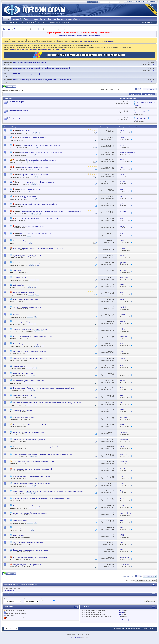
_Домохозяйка (15, 257)
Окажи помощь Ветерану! (89, 33)
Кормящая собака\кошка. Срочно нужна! (41, 160)
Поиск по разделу (149, 94)
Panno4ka (13, 471)
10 (35, 493)
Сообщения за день (11, 22)
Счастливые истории (17, 102)
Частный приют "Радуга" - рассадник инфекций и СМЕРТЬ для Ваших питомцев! (51, 211)
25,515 (153, 70)
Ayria (12, 383)
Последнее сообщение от (128, 127)
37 (113, 189)
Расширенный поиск (148, 22)
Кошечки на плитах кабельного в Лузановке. (29, 440)
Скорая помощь (26, 130)
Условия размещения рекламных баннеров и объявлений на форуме (79, 35)
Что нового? (17, 19)
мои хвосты (17, 315)
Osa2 (12, 140)
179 (43, 346)
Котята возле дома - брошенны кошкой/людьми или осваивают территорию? (41, 498)
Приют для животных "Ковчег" (24, 292)
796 (113, 506)
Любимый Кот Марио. (21, 241)
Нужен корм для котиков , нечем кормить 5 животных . (33, 337)
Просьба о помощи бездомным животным (28, 432)
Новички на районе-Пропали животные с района (39, 204)
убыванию (57, 601)
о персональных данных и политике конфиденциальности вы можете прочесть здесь (38, 49)
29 (113, 528)
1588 (37, 133)
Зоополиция (17, 270)
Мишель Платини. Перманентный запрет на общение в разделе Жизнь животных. (42, 80)
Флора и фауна (37, 29)
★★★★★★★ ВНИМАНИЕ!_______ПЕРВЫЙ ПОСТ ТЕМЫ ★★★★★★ (47, 219)
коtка (12, 228)
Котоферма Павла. (20, 278)
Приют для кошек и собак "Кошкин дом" (27, 506)
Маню (12, 302)
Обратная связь (119, 628)
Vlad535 (13, 360)
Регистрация (151, 2)
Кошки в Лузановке (20, 521)
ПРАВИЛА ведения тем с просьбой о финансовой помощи (34, 74)
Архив (146, 628)
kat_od (12, 155)
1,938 (112, 381)
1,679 (112, 403)
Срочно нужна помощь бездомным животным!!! (30, 513)
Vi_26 (12, 376)
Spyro (12, 500)
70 (36, 155)
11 (36, 486)
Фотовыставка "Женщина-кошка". (33, 226)
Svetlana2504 (14, 552)
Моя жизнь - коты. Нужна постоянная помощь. (30, 329)
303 (113, 454)
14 (113, 432)
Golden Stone (15, 214)
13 (37, 199)
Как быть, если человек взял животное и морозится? (32, 469)
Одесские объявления (74, 19)
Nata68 (12, 317)
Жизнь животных (51, 29)
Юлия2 (12, 405)
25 (113, 233)
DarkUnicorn (14, 537)
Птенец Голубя (18, 535)
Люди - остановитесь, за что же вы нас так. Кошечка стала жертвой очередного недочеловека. (48, 491)
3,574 (112, 344)
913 (113, 145)
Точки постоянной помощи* (31, 189)
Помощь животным (106, 33)
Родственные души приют (22, 410)
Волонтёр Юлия (15, 515)
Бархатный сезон (19, 366)
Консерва (13, 148)
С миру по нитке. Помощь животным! (34, 167)
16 (39, 456)
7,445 (112, 292)
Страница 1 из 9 (129, 89)
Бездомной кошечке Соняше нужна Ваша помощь (31, 476)
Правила (27, 19)
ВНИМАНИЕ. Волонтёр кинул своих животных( (30, 359)
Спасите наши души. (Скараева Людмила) (28, 381)
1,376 (112, 182)
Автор (14, 127)
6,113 (112, 167)
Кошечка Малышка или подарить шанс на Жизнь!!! (32, 484)
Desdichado (14, 530)
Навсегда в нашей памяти (19, 111)
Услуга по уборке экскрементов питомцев (28, 543)
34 (35, 140)
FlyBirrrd (13, 243)
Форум (7, 19)
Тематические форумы (21, 29)
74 (113, 329)
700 (113, 520)
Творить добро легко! (54, 33)
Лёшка (12, 427)
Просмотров (110, 127)
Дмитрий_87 (14, 544)
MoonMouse (14, 185)
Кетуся (12, 478)
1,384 (112, 152)
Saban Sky (14, 434)
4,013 (112, 174)
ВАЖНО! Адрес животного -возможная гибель (30, 62)
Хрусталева (14, 457)
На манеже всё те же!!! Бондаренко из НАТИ (29, 425)
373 (37, 295)
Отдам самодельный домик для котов (27, 256)
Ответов (103, 127)
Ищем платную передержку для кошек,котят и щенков (41, 145)
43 (113, 557)
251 (113, 277)
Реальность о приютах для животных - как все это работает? (35, 447)
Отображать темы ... (10, 599)
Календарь (31, 22)
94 (35, 390)
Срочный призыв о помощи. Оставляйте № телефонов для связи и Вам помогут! (42, 68)
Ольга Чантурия (16, 347)
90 (113, 285)
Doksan (13, 250)
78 (113, 373)
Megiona (7, 64)
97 (35, 383)
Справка (22, 22)
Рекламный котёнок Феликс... (145, 102)
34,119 (153, 82)
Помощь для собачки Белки (23, 373)
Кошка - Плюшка (16, 332)
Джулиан (13, 170)
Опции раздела (135, 94)
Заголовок (8, 127)
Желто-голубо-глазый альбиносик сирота (28, 528)
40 (38, 508)
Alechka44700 (15, 560)
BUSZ (12, 192)
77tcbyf (12, 288)
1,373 (112, 160)
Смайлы (121, 613)
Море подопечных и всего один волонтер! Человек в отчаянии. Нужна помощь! (42, 454)
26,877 (153, 64)
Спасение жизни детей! (71, 33)
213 (113, 483)
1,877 (112, 388)
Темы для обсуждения (17, 118)
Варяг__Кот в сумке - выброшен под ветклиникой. (31, 263)
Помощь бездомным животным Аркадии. (28, 344)
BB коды (121, 610)
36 (113, 351)
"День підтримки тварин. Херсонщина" (27, 307)
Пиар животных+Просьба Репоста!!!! (34, 175)
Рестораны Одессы (56, 19)
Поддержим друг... (142, 118)
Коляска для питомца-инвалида (24, 417)
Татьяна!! (13, 508)
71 (36, 317)
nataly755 (13, 280)
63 (113, 395)
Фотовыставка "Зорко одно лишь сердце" (36, 233)
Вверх (154, 581)
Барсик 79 (13, 463)
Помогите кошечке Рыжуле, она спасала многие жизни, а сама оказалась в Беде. (43, 388)
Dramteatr (13, 309)
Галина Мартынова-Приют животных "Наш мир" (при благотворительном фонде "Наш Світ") (47, 403)
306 (38, 169)
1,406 (112, 314)
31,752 (112, 130)
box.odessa (14, 177)
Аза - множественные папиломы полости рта (29, 351)
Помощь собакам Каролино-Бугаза (26, 300)
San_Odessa (14, 419)
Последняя (151, 89)
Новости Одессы (39, 19)
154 (35, 368)
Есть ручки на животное (29, 197)
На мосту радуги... (142, 111)
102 (38, 265)
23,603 (153, 76)
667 (113, 138)
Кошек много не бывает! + (22, 395)
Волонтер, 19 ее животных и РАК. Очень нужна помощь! (41, 153)
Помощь (130, 2)
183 (113, 491)
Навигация (66, 22)
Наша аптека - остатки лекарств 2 (33, 138)
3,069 (112, 366)
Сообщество (41, 22)
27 (113, 204)
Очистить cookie (140, 2)
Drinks (12, 449)
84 (36, 405)
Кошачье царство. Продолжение (25, 322)
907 (113, 211)
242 (113, 197)
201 (39, 177)
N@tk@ (12, 162)
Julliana (13, 441)
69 (36, 162)
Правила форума (128, 620)
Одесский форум (76, 637)
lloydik (12, 523)
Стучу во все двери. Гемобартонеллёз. (27, 565)
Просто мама (14, 412)
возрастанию (46, 601)
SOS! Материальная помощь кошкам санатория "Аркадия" (35, 462)
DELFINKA (14, 272)
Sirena (6, 590)
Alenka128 (13, 338)
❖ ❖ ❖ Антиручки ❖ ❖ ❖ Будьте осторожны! (37, 182)
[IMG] (120, 615)
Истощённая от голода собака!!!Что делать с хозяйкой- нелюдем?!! (38, 248)
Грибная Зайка (18, 285)
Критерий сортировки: (31, 599)
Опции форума (54, 22)
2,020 (112, 263)
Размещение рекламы (134, 628)
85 (113, 322)
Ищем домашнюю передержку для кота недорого (31, 550)
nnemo (12, 398)
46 (38, 147)
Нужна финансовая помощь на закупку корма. (30, 557)
